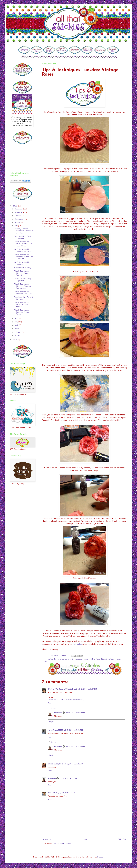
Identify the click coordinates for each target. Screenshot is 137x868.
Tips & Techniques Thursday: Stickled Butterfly (22, 275)
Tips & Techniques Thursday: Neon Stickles (22, 307)
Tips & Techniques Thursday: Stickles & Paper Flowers (23, 246)
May (16, 324)
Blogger (100, 857)
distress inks (66, 659)
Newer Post (47, 839)
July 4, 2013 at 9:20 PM (65, 793)
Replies (53, 708)
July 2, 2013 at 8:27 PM (87, 689)
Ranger (86, 659)
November (19, 215)
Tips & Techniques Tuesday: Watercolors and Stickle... (24, 259)
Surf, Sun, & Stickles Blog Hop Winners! (23, 252)
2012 (15, 342)
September (19, 221)
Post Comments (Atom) (62, 843)
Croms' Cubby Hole (55, 764)
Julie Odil (52, 793)
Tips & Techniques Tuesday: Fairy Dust (23, 295)
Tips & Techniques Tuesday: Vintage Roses (22, 314)
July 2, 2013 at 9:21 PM (73, 730)
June (17, 321)
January (18, 338)
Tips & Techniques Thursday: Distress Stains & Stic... (22, 288)
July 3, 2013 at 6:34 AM (75, 713)
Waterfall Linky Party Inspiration (23, 239)
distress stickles (77, 659)
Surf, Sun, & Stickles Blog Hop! (22, 265)
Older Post (122, 839)
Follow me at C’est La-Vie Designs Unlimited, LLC (68, 700)
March (17, 331)
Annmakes (77, 644)
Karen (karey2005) (55, 730)
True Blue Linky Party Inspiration (23, 282)
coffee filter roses (55, 659)
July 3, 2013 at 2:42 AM (73, 764)
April (17, 327)
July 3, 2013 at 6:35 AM (75, 746)
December (19, 211)
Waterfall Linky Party (23, 270)
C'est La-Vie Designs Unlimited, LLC (62, 689)
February (18, 334)
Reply (50, 703)
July (16, 228)
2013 (15, 208)
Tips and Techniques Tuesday (106, 659)
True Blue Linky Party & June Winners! (24, 300)
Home (85, 839)
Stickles (92, 659)
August (18, 225)
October (18, 218)
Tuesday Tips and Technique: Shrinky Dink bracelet (24, 233)
